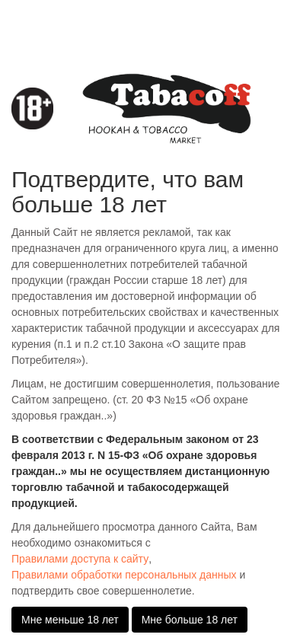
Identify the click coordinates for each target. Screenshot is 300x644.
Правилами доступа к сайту (80, 559)
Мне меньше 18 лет (70, 620)
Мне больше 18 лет (190, 620)
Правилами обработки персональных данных (124, 575)
